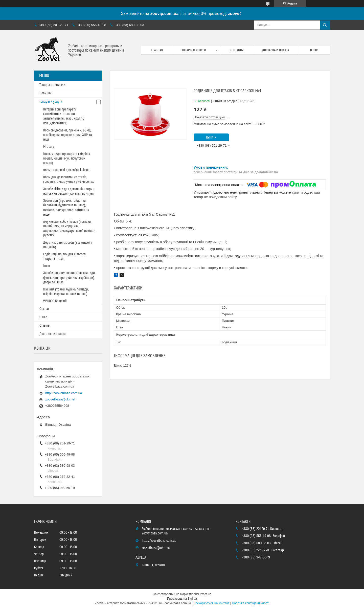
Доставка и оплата (276, 50)
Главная (157, 50)
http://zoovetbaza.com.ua (64, 393)
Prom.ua (206, 594)
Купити (211, 138)
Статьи (44, 309)
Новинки (45, 93)
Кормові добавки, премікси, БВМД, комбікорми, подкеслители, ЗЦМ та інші (68, 135)
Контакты (237, 50)
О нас (314, 50)
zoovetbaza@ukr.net (60, 399)
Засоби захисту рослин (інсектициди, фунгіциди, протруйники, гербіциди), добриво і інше (69, 278)
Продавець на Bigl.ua (182, 599)
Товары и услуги (194, 50)
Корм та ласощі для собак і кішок (66, 170)
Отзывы (45, 326)
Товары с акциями (52, 85)
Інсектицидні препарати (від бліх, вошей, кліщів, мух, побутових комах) (67, 159)
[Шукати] (325, 25)
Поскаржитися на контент (211, 603)
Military (49, 147)
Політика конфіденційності (251, 603)
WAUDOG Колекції (55, 301)
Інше (47, 266)
